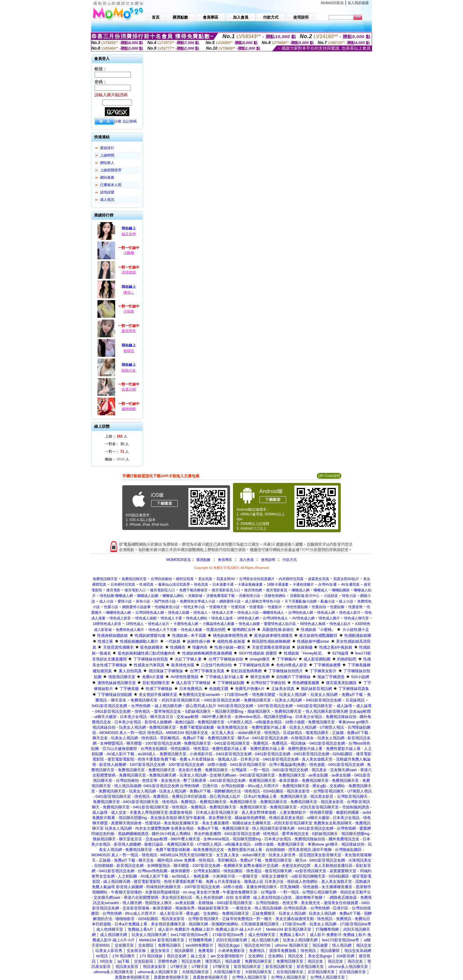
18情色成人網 (248, 618)
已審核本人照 (111, 185)
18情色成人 (135, 624)
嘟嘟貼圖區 (341, 590)
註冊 (118, 121)
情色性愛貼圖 (297, 607)
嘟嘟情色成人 (273, 613)
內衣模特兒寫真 (291, 579)
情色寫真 (201, 585)
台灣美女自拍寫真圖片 (257, 579)
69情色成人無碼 (313, 624)
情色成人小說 (248, 613)
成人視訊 (107, 200)
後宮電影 (113, 590)
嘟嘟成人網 (301, 590)
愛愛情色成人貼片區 (280, 624)
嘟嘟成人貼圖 (148, 596)
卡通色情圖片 (303, 585)
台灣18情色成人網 (150, 613)
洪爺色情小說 (250, 596)
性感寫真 (146, 585)
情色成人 (200, 613)
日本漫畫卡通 (223, 585)
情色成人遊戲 (146, 618)
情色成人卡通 (171, 618)
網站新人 (107, 163)
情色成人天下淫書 (163, 630)
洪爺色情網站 (275, 596)
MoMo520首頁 (332, 3)
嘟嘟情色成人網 (118, 613)
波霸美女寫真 (319, 579)
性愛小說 (111, 607)
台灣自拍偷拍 (161, 579)
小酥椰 (129, 253)
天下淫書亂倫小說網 (301, 601)
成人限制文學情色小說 (263, 601)
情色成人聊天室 (356, 618)
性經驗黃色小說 (167, 607)
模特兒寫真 (185, 579)
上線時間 (107, 155)
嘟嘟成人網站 (173, 596)
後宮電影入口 (135, 590)
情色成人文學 (223, 613)
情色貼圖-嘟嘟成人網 (116, 596)
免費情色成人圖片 (130, 630)
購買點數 (203, 560)
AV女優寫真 (350, 585)
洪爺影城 (195, 596)
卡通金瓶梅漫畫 (250, 585)
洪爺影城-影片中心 (305, 596)
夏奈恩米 (129, 331)
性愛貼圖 (337, 607)
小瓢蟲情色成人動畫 (219, 624)
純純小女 (129, 370)
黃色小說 (143, 601)
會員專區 (225, 560)
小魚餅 (129, 311)
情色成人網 (326, 613)
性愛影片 (275, 607)
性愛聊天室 (218, 607)
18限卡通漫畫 (278, 585)
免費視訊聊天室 (105, 579)
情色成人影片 (350, 613)
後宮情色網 (253, 590)
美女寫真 (205, 579)
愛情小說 (125, 601)
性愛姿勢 (356, 607)
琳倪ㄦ (129, 292)
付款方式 (290, 560)
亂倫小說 (328, 601)
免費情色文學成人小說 (198, 601)
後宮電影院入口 (162, 590)
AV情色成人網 (303, 618)
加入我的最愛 (358, 3)
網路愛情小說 (230, 601)
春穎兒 (129, 351)
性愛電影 (257, 607)
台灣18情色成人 (275, 618)
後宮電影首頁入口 (226, 590)
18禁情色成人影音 (107, 624)
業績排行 (107, 148)
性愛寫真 (238, 607)
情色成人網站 (197, 618)
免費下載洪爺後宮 (193, 590)
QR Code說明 (329, 476)
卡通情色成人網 (186, 624)
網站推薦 (107, 178)
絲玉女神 (129, 234)
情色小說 (349, 596)
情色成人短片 (159, 624)
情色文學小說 (194, 607)
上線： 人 (116, 436)
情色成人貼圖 (179, 613)
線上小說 (346, 601)
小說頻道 (331, 596)
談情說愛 (107, 192)
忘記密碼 (130, 121)
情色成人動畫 (192, 630)
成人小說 (106, 601)
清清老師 (129, 272)
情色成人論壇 (222, 618)
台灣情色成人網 (301, 613)
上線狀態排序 (111, 170)
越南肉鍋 (129, 409)
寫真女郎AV (226, 579)
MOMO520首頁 (178, 560)
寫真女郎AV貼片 (346, 579)
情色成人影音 (120, 618)
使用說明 (268, 560)
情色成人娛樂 (249, 624)
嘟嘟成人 (321, 590)
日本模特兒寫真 (123, 585)
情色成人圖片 (329, 618)
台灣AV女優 (327, 585)
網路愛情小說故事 (136, 607)
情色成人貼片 (340, 624)
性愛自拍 (319, 607)
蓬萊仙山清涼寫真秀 (174, 585)
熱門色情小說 (165, 601)
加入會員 (247, 560)
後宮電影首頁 (277, 590)
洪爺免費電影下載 (221, 596)
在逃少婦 (129, 389)
